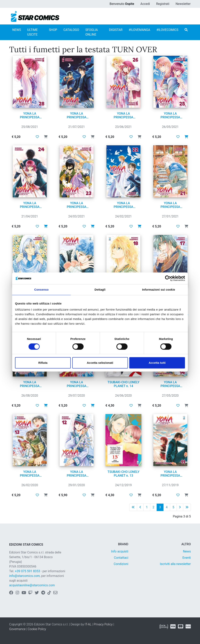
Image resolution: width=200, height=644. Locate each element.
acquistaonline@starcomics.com (32, 585)
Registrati (163, 4)
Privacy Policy (103, 624)
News (187, 551)
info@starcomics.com (25, 576)
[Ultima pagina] (187, 507)
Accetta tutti (157, 363)
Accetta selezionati (100, 363)
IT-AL (88, 624)
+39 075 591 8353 (27, 571)
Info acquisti (120, 551)
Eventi (187, 558)
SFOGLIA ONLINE (92, 32)
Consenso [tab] (41, 290)
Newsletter (183, 4)
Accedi (145, 4)
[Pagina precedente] (140, 507)
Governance (17, 629)
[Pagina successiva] (180, 507)
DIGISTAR (116, 30)
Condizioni (121, 564)
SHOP (53, 30)
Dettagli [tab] (100, 290)
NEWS (17, 30)
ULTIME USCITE (32, 32)
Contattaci (121, 558)
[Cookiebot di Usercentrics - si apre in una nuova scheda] (168, 278)
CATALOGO (71, 30)
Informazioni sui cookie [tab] (159, 290)
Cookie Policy (37, 629)
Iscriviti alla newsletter (175, 564)
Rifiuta (43, 363)
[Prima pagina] (133, 507)
